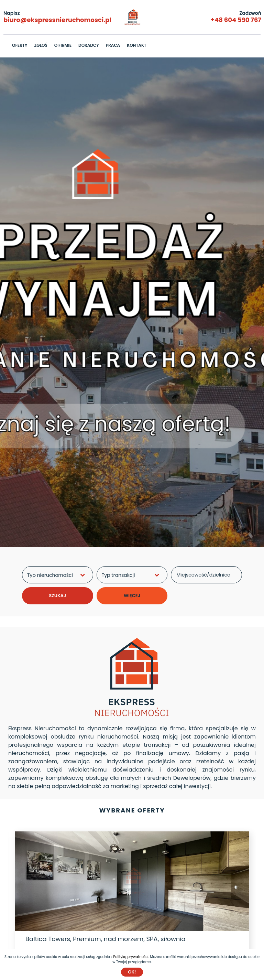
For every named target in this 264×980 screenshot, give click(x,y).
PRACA (113, 45)
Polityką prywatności (131, 957)
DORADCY (89, 45)
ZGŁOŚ (41, 45)
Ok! (132, 972)
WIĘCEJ (132, 596)
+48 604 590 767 (236, 20)
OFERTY (20, 45)
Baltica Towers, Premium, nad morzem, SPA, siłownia (106, 939)
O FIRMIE (63, 45)
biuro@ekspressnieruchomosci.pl (57, 20)
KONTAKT (137, 45)
